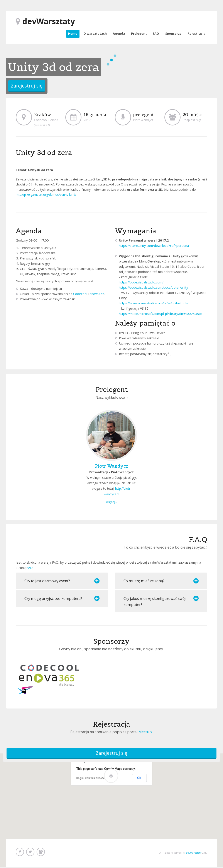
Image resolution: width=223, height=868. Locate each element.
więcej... (111, 502)
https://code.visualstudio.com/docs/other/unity (154, 287)
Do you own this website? (91, 779)
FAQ (156, 33)
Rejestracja (196, 33)
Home (73, 33)
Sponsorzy (173, 33)
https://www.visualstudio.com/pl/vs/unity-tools (153, 303)
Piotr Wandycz (112, 466)
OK (139, 779)
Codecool (80, 294)
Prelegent (139, 33)
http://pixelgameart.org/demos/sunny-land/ (46, 195)
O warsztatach (95, 33)
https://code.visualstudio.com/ (141, 282)
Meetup (145, 732)
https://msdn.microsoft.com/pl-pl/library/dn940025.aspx (161, 314)
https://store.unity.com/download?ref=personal (154, 245)
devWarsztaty (194, 853)
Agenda (119, 33)
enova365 (97, 294)
